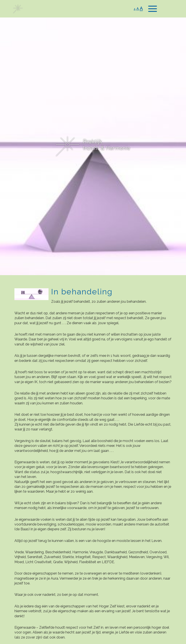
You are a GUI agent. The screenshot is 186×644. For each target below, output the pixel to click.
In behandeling (82, 292)
